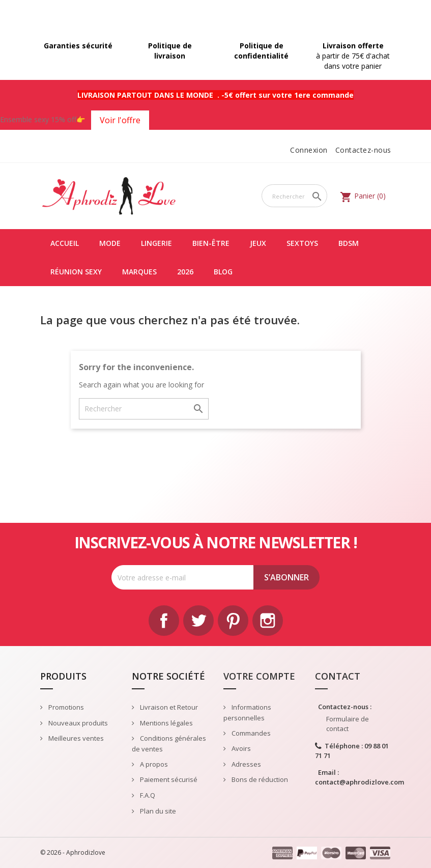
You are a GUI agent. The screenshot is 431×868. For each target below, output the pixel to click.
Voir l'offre (120, 120)
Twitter (198, 621)
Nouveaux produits (77, 723)
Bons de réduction (259, 779)
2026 (185, 272)
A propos (153, 764)
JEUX (258, 243)
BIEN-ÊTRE (211, 243)
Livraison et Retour (168, 707)
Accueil (65, 243)
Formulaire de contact (348, 724)
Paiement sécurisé (168, 779)
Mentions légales (166, 723)
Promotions (65, 707)
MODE (110, 243)
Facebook (164, 621)
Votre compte (259, 676)
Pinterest (233, 621)
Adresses (246, 764)
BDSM (349, 243)
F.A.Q (147, 795)
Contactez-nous (363, 150)
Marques (139, 272)
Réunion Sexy (76, 272)
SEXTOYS (302, 243)
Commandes (250, 733)
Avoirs (240, 748)
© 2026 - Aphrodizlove (73, 852)
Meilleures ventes (75, 738)
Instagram (268, 621)
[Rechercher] (295, 196)
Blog (223, 272)
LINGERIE (156, 243)
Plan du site (157, 811)
